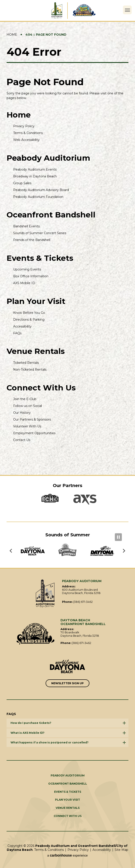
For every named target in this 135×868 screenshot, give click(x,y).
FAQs (17, 333)
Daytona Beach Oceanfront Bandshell (88, 10)
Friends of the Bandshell (32, 240)
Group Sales (22, 183)
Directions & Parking (29, 320)
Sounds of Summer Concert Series (40, 233)
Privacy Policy (24, 126)
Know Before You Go (29, 313)
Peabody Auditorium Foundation (38, 197)
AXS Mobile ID (24, 283)
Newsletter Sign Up (67, 683)
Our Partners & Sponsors (32, 419)
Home (12, 35)
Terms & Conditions (28, 133)
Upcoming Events (27, 269)
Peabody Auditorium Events (35, 169)
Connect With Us (41, 388)
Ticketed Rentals (26, 363)
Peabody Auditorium (48, 158)
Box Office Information (31, 276)
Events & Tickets (40, 258)
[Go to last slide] (11, 551)
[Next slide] (124, 551)
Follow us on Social (28, 406)
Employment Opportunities (34, 433)
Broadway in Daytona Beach (35, 176)
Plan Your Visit (36, 301)
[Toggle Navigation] (127, 10)
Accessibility (22, 326)
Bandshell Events (26, 226)
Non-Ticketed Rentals (30, 370)
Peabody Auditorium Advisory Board (41, 190)
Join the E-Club (25, 399)
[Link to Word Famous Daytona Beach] (67, 667)
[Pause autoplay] (118, 537)
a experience (68, 855)
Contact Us (22, 440)
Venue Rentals (36, 351)
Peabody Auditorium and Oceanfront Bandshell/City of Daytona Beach (47, 10)
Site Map (121, 850)
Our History (22, 413)
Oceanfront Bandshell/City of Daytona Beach (36, 634)
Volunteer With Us (27, 426)
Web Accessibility (26, 140)
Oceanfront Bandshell (51, 215)
